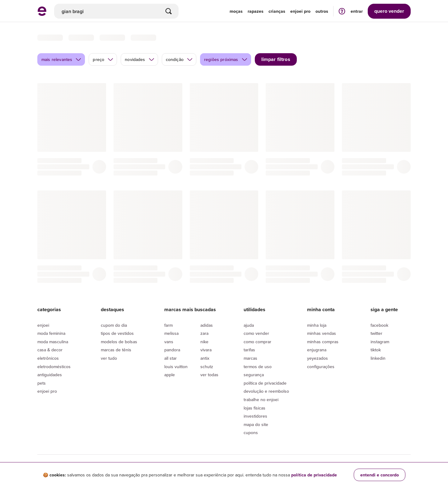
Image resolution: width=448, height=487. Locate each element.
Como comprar (257, 342)
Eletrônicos (48, 358)
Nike (204, 342)
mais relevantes (61, 59)
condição (179, 59)
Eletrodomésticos (54, 367)
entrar (357, 11)
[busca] (116, 11)
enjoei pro (300, 11)
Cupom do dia (114, 325)
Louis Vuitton (176, 367)
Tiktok (376, 350)
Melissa (171, 333)
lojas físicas (254, 408)
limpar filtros (276, 59)
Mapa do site (256, 424)
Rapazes (256, 11)
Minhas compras (323, 342)
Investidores (255, 416)
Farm (168, 325)
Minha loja (317, 325)
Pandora (172, 350)
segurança (254, 375)
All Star (170, 358)
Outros (322, 11)
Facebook (379, 325)
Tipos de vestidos (117, 333)
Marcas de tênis (116, 350)
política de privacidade (314, 475)
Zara (204, 333)
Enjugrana (317, 350)
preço (103, 59)
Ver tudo (109, 358)
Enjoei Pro (47, 391)
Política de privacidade (265, 383)
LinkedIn (378, 358)
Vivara (206, 350)
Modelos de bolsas (119, 342)
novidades (140, 59)
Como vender (256, 333)
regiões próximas (226, 59)
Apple (170, 375)
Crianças (277, 11)
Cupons (251, 433)
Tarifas (249, 350)
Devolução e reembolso (266, 391)
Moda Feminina (51, 333)
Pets (42, 383)
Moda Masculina (53, 342)
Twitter (376, 333)
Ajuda (249, 325)
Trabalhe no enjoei (261, 400)
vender (389, 11)
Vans (169, 342)
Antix (205, 358)
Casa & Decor (50, 350)
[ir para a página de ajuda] (342, 11)
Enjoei (43, 325)
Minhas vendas (322, 333)
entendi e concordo (380, 475)
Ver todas (209, 375)
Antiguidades (50, 375)
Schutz (207, 367)
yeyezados (317, 358)
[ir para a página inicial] (42, 14)
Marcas (250, 358)
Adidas (207, 325)
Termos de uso (258, 367)
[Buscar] (169, 11)
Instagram (380, 342)
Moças (236, 11)
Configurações (321, 367)
